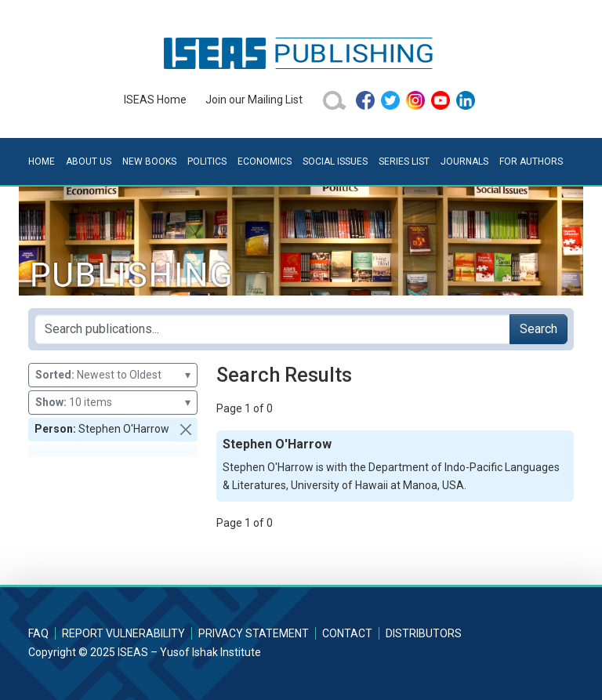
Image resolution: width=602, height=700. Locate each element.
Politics (207, 161)
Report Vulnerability (123, 633)
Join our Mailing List (254, 100)
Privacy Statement (254, 633)
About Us (89, 161)
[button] (186, 430)
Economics (265, 161)
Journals (464, 161)
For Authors (531, 161)
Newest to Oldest (113, 375)
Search (539, 329)
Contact (347, 633)
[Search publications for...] (272, 329)
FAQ (38, 633)
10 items (113, 403)
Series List (404, 161)
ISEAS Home (155, 100)
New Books (149, 161)
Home (42, 161)
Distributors (424, 633)
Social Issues (335, 161)
